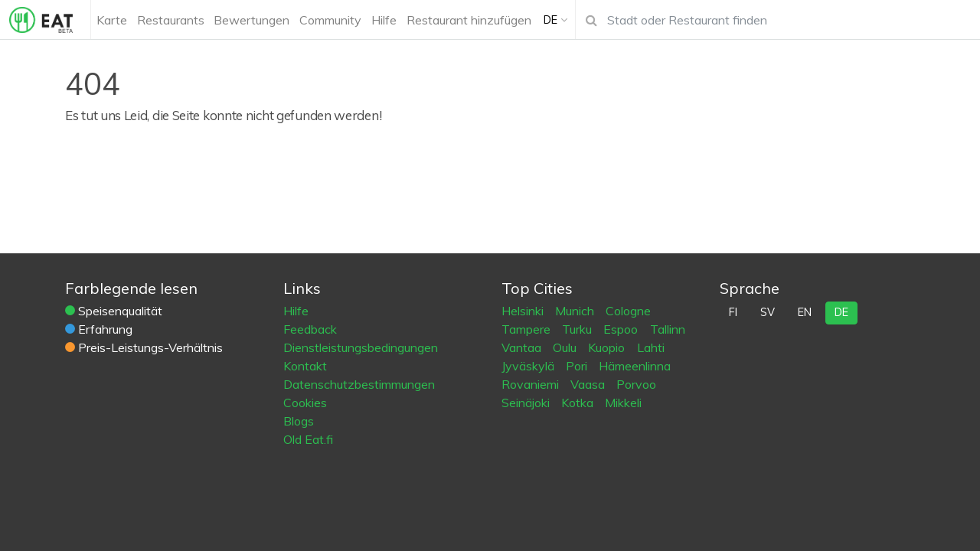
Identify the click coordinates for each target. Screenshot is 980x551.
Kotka (579, 403)
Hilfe (296, 311)
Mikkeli (623, 403)
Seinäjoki (527, 403)
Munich (576, 311)
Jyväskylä (529, 366)
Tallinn (668, 329)
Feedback (310, 329)
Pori (578, 366)
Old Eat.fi (308, 439)
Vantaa (523, 347)
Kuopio (608, 347)
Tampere (528, 329)
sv (768, 312)
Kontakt (305, 366)
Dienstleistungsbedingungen (361, 347)
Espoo (622, 329)
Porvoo (636, 384)
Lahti (651, 347)
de (841, 312)
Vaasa (589, 384)
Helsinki (524, 311)
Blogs (299, 421)
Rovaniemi (532, 384)
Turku (578, 329)
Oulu (566, 347)
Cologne (628, 311)
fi (733, 312)
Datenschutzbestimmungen (359, 384)
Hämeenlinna (635, 366)
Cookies (305, 403)
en (805, 312)
